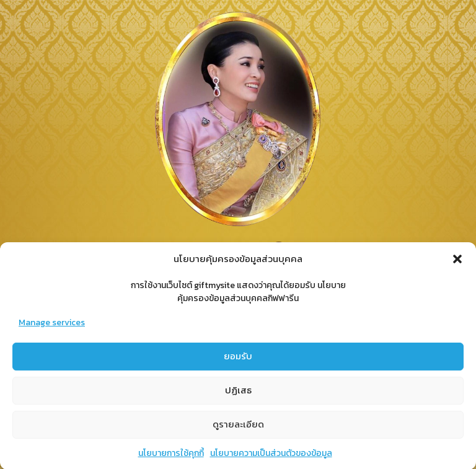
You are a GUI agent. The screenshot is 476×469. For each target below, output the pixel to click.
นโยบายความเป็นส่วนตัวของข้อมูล (271, 454)
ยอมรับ (238, 358)
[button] (457, 261)
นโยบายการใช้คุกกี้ (171, 454)
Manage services (52, 324)
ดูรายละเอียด (238, 426)
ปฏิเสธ (238, 392)
